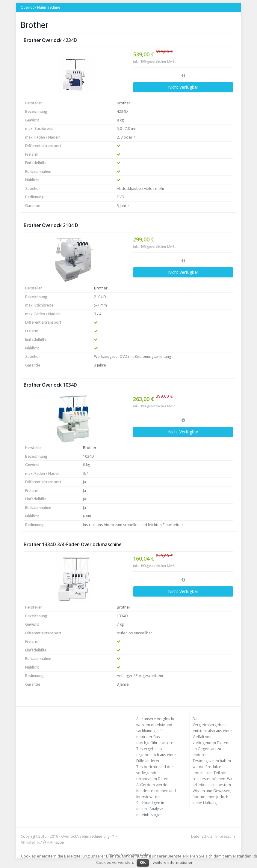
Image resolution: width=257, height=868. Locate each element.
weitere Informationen (173, 862)
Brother (124, 103)
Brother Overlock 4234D (50, 40)
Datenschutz (202, 836)
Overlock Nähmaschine (41, 7)
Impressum (225, 836)
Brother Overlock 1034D (50, 385)
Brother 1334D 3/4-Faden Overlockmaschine (73, 545)
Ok (143, 862)
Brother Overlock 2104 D (51, 225)
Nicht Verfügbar (183, 87)
